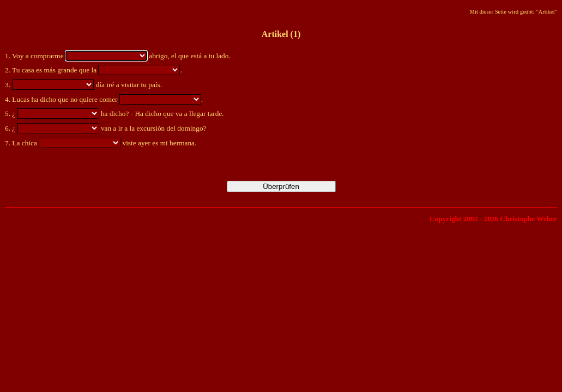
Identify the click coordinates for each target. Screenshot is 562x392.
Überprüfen (281, 186)
